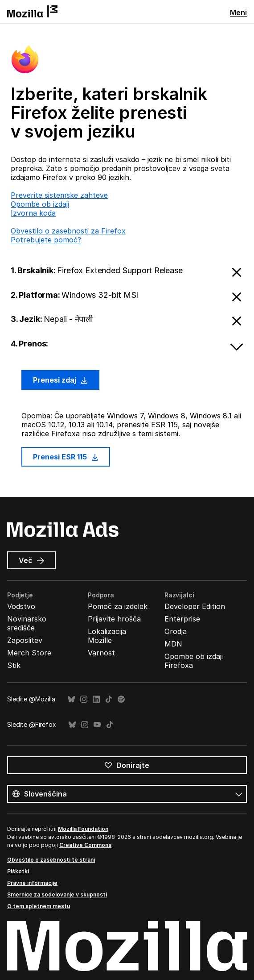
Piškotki (18, 871)
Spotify (121, 699)
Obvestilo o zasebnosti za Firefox (68, 231)
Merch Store (29, 653)
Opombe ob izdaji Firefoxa (194, 661)
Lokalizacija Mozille (107, 636)
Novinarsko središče (27, 623)
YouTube (97, 725)
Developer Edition (195, 606)
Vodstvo (21, 606)
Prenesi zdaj (60, 380)
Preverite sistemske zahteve (59, 195)
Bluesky (71, 699)
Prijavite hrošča (114, 619)
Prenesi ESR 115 (66, 457)
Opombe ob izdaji (40, 204)
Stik (14, 665)
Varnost (101, 653)
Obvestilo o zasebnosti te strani (51, 860)
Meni (238, 13)
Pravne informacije (32, 883)
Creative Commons (85, 845)
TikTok (109, 699)
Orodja (176, 631)
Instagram (84, 699)
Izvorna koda (33, 213)
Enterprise (182, 619)
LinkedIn (96, 699)
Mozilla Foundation (83, 829)
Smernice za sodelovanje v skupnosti (57, 895)
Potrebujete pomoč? (46, 240)
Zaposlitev (25, 640)
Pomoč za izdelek (118, 606)
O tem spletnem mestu (39, 906)
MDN (173, 644)
